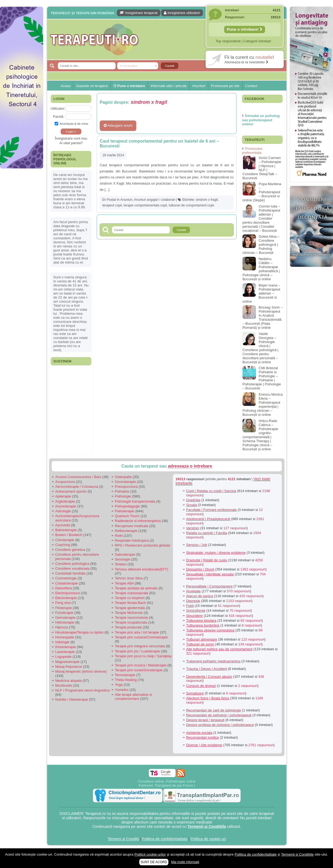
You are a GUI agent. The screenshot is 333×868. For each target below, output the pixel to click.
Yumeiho (122, 690)
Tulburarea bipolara (201, 620)
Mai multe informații (185, 862)
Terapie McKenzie (129, 613)
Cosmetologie (66, 578)
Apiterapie (63, 496)
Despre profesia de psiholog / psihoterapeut (220, 725)
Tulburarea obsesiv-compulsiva (210, 630)
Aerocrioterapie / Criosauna (77, 487)
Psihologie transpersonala (135, 501)
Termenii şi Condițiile (297, 854)
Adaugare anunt (118, 125)
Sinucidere (194, 616)
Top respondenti (228, 41)
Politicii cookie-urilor (150, 854)
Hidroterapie (65, 622)
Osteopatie (123, 477)
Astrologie (63, 511)
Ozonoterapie (125, 482)
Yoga (119, 685)
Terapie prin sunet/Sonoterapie (139, 670)
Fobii (190, 606)
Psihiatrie (122, 491)
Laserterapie (65, 652)
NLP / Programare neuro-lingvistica (82, 690)
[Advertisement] (22, 253)
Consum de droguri (201, 686)
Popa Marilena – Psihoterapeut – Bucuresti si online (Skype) (262, 192)
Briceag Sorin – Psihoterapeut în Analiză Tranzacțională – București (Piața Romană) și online (263, 317)
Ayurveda (63, 525)
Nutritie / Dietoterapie (72, 699)
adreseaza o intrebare (190, 466)
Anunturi (199, 86)
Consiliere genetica (70, 550)
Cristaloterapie (67, 583)
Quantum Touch (127, 516)
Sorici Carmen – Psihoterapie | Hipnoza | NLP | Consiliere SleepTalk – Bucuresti (262, 168)
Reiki (119, 536)
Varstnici (193, 528)
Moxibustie (64, 685)
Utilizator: (58, 108)
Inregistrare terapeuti (139, 13)
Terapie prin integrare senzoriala (140, 646)
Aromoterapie (66, 506)
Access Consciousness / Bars (78, 477)
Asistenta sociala (199, 733)
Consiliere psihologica (72, 564)
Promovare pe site (225, 86)
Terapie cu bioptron (130, 598)
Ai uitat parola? (71, 143)
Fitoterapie (63, 608)
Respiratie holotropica (132, 540)
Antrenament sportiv (71, 491)
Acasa (65, 86)
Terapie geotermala (130, 608)
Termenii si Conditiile (207, 826)
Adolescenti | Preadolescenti (208, 519)
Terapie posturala (128, 627)
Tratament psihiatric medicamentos (213, 661)
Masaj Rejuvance (69, 667)
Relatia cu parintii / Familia (207, 533)
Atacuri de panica (200, 596)
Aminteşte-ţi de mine (72, 124)
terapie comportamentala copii (145, 205)
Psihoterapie (124, 511)
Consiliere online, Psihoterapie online (167, 781)
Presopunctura (126, 487)
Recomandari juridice (203, 737)
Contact (251, 86)
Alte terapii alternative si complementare (133, 697)
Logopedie (63, 657)
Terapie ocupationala (131, 622)
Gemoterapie (65, 618)
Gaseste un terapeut (92, 86)
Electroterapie (66, 598)
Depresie (193, 601)
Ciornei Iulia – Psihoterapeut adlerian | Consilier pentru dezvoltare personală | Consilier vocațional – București (261, 218)
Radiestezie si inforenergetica (138, 521)
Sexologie (122, 559)
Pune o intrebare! (245, 29)
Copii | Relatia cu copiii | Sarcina (211, 491)
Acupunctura (65, 482)
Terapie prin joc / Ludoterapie (137, 651)
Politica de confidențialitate (165, 839)
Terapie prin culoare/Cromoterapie (141, 637)
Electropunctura (67, 593)
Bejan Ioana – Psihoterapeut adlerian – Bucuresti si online (261, 293)
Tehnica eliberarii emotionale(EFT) (141, 569)
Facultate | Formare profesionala (211, 510)
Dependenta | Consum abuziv (209, 677)
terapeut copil (112, 205)
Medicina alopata (68, 681)
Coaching (63, 545)
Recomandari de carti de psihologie (214, 710)
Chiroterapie (65, 540)
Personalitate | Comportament (209, 586)
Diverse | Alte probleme (204, 745)
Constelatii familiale (70, 573)
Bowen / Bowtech (69, 535)
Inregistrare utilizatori (182, 13)
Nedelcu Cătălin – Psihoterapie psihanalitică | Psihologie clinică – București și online (261, 269)
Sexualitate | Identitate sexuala (210, 574)
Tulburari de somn (200, 644)
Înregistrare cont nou (71, 138)
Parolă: (59, 117)
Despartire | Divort (200, 569)
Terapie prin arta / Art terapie (137, 632)
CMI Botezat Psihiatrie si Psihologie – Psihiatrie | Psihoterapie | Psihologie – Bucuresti (262, 378)
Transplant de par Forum (174, 785)
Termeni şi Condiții (123, 839)
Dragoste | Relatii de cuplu (207, 560)
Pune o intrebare (129, 86)
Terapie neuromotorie (131, 618)
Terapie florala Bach (130, 603)
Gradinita (193, 500)
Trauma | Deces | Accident (207, 669)
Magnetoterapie (67, 662)
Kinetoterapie (66, 647)
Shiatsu (121, 564)
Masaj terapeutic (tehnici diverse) (81, 671)
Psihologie (123, 496)
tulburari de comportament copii (191, 205)
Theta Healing (126, 680)
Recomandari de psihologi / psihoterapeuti (219, 715)
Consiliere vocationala (72, 568)
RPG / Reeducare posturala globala (142, 545)
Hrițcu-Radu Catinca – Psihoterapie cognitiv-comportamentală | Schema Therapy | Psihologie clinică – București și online (260, 435)
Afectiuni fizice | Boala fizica (208, 698)
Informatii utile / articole (169, 86)
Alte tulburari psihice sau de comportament (219, 649)
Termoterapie (125, 675)
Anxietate (193, 591)
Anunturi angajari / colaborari (155, 200)
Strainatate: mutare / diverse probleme (216, 553)
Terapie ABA (124, 583)
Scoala (192, 505)
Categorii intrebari (257, 41)
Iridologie (62, 642)
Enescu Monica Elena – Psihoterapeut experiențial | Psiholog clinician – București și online (263, 404)
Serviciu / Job (197, 545)
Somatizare (195, 693)
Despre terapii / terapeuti (205, 720)
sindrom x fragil (207, 200)
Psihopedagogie (127, 506)
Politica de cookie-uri (208, 839)
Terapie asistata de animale (136, 588)
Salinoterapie (125, 554)
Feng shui (63, 603)
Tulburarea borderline (203, 625)
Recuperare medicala (131, 526)
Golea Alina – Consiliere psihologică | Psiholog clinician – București (261, 245)
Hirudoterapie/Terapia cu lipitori (79, 632)
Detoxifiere (64, 588)
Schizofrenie (196, 611)
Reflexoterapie (126, 531)
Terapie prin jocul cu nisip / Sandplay (143, 656)
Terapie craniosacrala (131, 593)
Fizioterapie (64, 613)
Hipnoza (62, 627)
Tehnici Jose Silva (129, 578)
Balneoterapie (66, 530)
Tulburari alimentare (202, 639)
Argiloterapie (65, 501)
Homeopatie (65, 637)
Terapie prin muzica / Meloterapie (141, 665)
